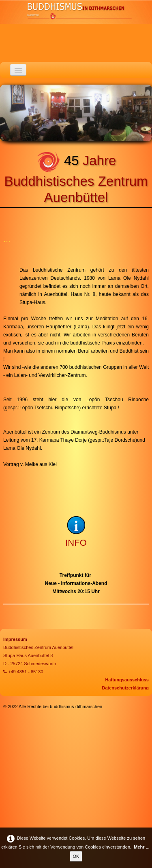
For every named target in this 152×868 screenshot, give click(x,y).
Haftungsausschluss (127, 680)
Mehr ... (142, 847)
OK (76, 856)
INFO (76, 543)
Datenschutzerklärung (125, 688)
